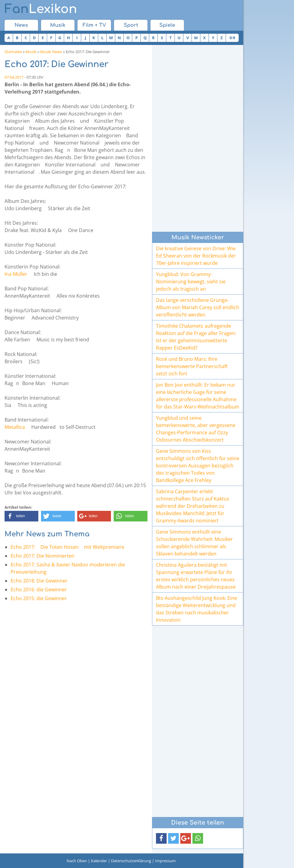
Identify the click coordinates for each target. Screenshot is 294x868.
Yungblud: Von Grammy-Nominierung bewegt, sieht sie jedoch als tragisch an (191, 282)
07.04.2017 (14, 77)
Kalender (99, 861)
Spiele (167, 25)
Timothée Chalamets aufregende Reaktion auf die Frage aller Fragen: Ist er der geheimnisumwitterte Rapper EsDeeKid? (196, 337)
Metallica (15, 427)
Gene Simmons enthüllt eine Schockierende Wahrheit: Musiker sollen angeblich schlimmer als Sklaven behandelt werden (194, 543)
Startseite (13, 52)
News (21, 25)
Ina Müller (16, 274)
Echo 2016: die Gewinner (39, 589)
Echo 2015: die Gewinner (39, 598)
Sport (131, 25)
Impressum (165, 861)
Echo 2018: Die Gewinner (39, 581)
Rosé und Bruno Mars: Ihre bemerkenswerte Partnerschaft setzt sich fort (192, 366)
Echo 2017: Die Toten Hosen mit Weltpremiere (67, 547)
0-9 (232, 38)
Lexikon (41, 9)
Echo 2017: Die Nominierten (43, 556)
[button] (21, 516)
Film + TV (94, 25)
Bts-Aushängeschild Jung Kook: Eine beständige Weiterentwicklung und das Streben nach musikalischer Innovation (197, 609)
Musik (58, 25)
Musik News (51, 52)
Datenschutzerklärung (131, 861)
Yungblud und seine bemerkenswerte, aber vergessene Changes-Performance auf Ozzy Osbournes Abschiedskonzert (196, 429)
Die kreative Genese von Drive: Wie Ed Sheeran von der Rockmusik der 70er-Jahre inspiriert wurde (196, 256)
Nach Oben (77, 861)
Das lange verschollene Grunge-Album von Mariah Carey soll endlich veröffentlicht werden (198, 307)
